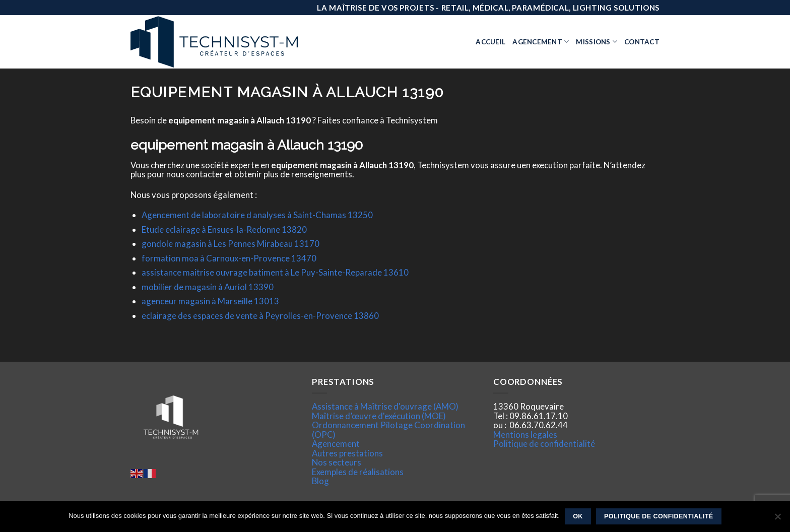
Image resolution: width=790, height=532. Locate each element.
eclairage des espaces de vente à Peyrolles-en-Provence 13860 (260, 316)
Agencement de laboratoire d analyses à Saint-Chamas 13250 (257, 215)
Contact (642, 42)
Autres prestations (347, 453)
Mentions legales (525, 435)
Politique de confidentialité (544, 444)
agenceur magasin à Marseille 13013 (210, 301)
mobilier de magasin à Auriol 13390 (208, 287)
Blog (320, 481)
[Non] (777, 519)
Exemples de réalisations (358, 472)
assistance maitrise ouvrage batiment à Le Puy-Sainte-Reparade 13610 (275, 272)
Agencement (541, 42)
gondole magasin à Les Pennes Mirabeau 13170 (231, 244)
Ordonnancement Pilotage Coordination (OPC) (388, 429)
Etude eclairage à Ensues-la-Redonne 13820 (224, 229)
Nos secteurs (337, 462)
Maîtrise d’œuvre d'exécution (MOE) (379, 416)
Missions (597, 42)
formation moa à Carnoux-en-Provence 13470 (229, 258)
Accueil (490, 42)
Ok (578, 516)
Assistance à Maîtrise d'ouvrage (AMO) (385, 406)
